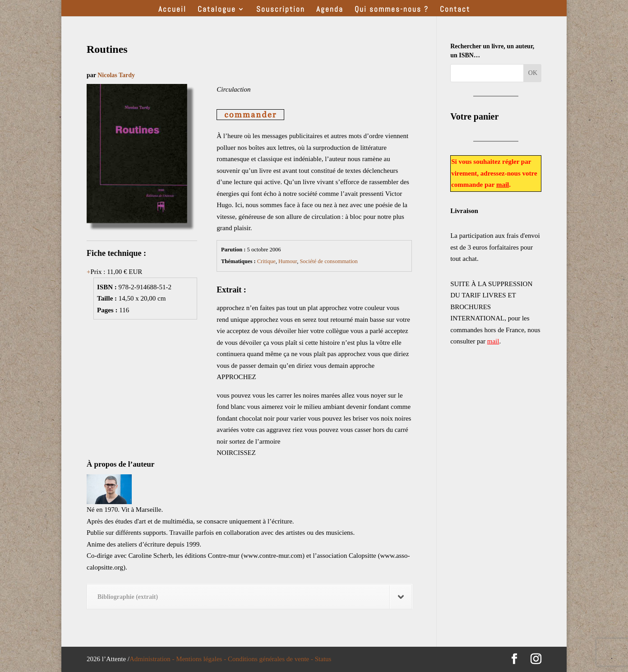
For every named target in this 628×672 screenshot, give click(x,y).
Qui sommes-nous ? (392, 10)
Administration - (153, 659)
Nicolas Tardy (116, 75)
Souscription (281, 10)
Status (323, 659)
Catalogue (217, 10)
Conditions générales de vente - (271, 659)
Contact (455, 10)
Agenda (330, 10)
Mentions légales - (202, 659)
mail (503, 185)
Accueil (172, 10)
